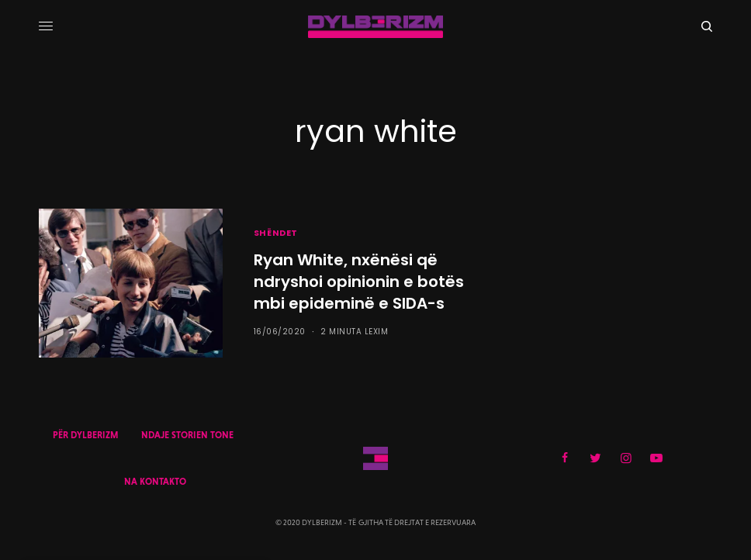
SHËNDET (276, 233)
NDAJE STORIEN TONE (187, 435)
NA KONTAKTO (155, 482)
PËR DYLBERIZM (85, 435)
